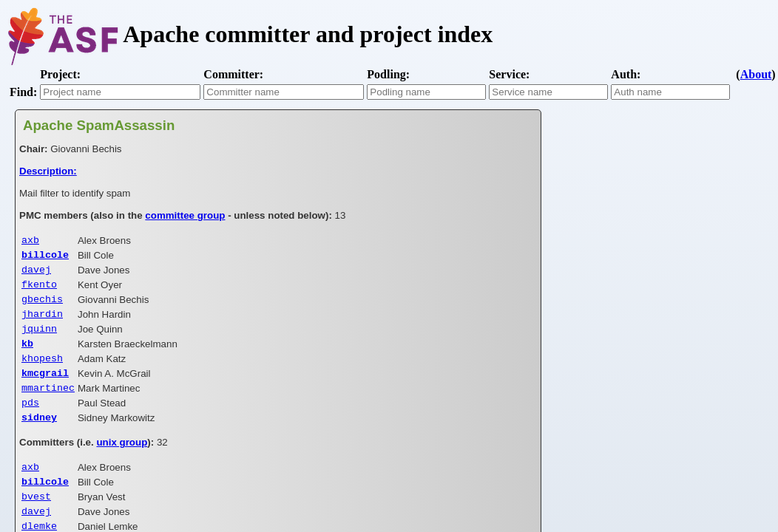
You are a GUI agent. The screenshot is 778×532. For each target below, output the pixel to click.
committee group (185, 215)
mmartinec (48, 403)
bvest (36, 519)
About (756, 74)
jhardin (42, 322)
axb (30, 241)
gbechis (42, 306)
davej (36, 273)
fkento (39, 290)
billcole (45, 257)
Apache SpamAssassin (99, 125)
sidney (39, 436)
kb (27, 355)
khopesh (42, 371)
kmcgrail (45, 387)
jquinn (39, 338)
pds (30, 420)
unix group (122, 461)
